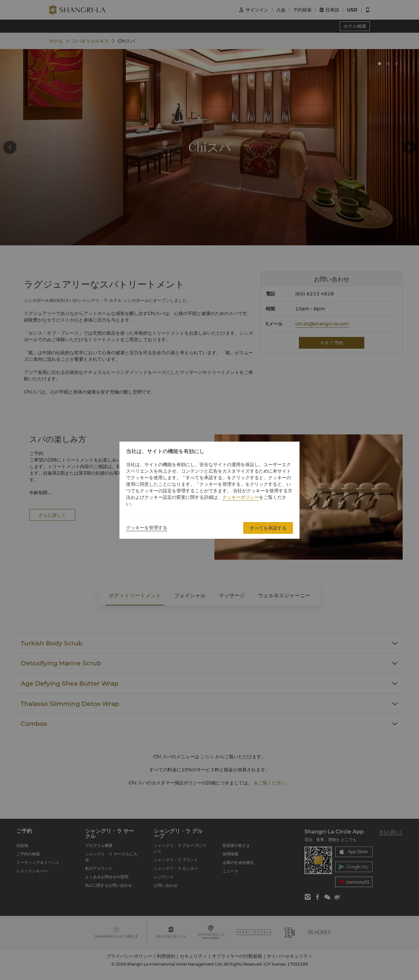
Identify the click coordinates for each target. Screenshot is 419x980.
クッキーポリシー (241, 497)
